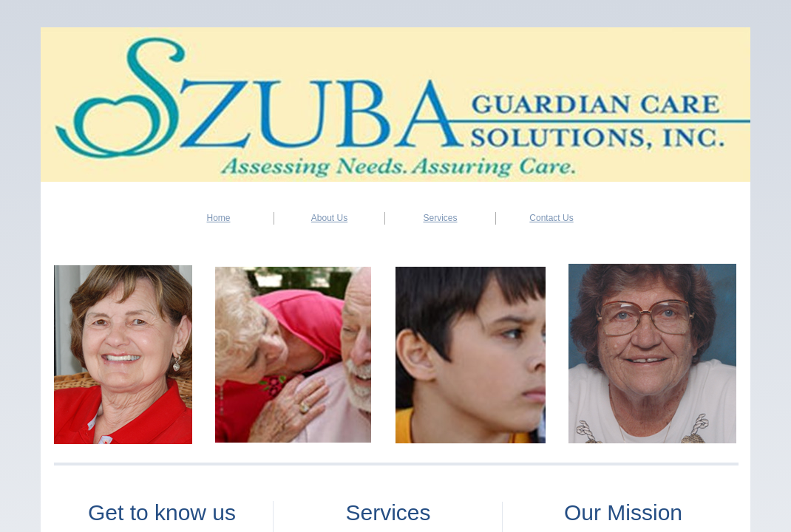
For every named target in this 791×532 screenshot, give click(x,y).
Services (440, 218)
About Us (329, 218)
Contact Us (551, 218)
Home (218, 218)
